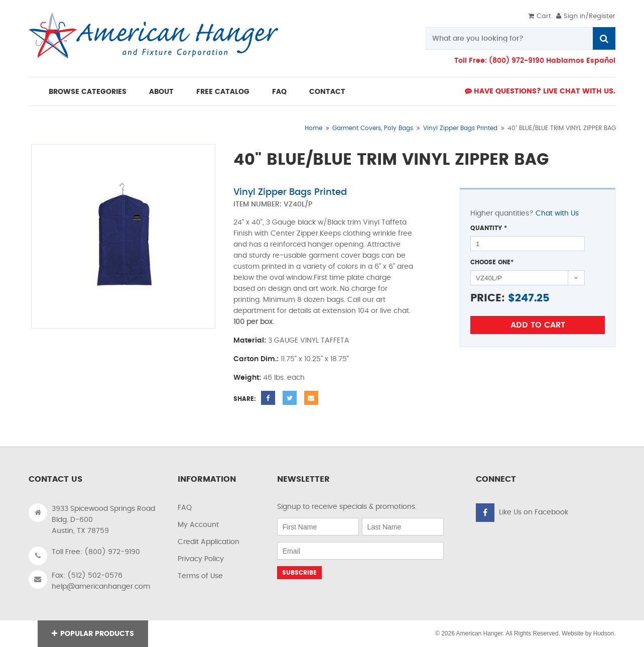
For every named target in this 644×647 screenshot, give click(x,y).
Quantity (489, 228)
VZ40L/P (298, 204)
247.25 (532, 298)
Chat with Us (557, 213)
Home (313, 128)
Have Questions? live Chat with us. (540, 91)
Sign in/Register (586, 16)
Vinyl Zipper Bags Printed (460, 128)
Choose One (492, 262)
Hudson (604, 633)
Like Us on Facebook (534, 512)
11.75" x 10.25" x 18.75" (315, 359)
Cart (540, 16)
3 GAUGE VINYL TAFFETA (309, 341)
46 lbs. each (284, 378)
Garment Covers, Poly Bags (373, 128)
